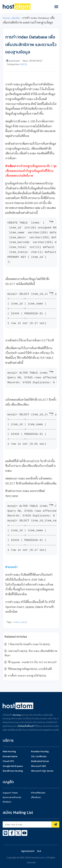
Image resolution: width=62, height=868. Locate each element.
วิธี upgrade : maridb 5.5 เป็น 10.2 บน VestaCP (32, 662)
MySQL (16, 18)
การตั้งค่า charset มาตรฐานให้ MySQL (27, 675)
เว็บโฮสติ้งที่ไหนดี (26, 726)
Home (6, 18)
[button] (56, 7)
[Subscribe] (55, 824)
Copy (51, 221)
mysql (24, 622)
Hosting (17, 715)
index (16, 622)
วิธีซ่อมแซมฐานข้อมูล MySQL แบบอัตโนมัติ (30, 669)
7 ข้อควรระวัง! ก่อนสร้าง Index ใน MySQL (29, 644)
